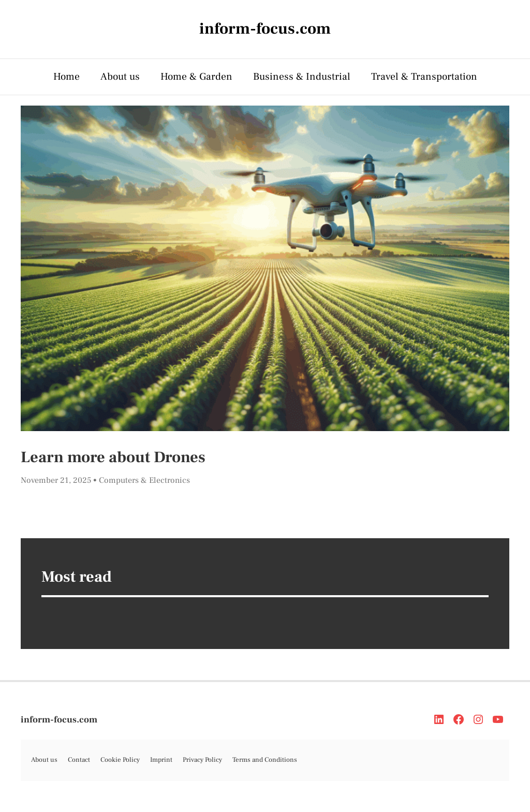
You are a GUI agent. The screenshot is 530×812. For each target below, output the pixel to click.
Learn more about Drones (113, 457)
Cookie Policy (120, 760)
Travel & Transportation (424, 77)
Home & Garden (196, 77)
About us (120, 77)
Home (67, 77)
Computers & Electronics (144, 480)
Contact (79, 760)
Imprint (161, 760)
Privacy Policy (202, 760)
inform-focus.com (59, 720)
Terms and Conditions (265, 760)
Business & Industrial (302, 77)
